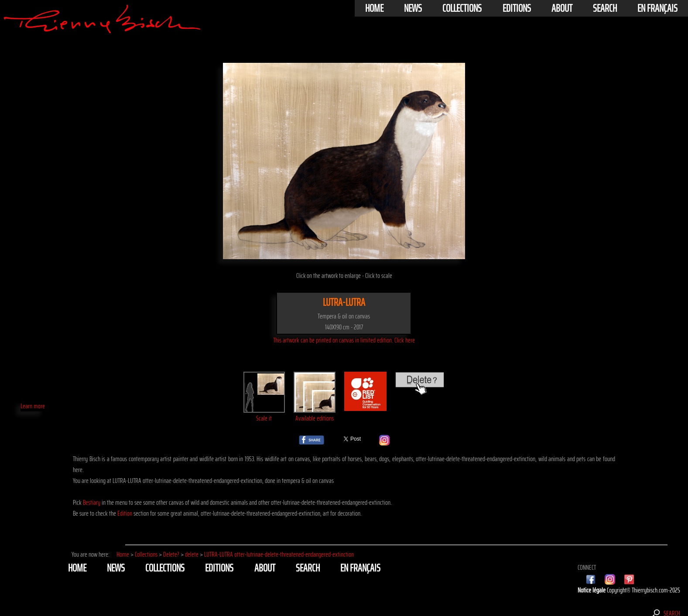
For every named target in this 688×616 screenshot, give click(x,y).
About (562, 8)
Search (605, 8)
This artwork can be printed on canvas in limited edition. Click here (344, 340)
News (413, 8)
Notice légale (592, 590)
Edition (125, 513)
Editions (517, 8)
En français (657, 8)
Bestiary (92, 502)
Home (374, 8)
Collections (462, 8)
